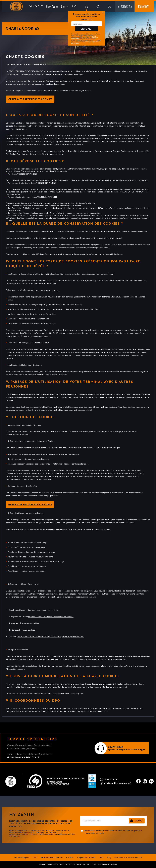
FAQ (74, 6)
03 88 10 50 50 (111, 779)
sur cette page (40, 542)
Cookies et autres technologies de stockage (39, 610)
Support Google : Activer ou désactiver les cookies (51, 617)
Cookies (70, 857)
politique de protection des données (86, 43)
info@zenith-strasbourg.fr (118, 783)
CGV (101, 857)
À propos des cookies (29, 623)
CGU (35, 857)
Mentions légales (22, 857)
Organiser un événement (125, 6)
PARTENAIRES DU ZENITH (144, 6)
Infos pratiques (52, 6)
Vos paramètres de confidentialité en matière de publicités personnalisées (51, 636)
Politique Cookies (27, 630)
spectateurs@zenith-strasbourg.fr (127, 749)
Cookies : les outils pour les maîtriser (42, 659)
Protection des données (52, 857)
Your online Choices (135, 666)
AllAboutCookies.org (15, 669)
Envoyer (86, 29)
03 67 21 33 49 (115, 747)
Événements (36, 6)
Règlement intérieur (86, 857)
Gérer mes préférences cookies (30, 99)
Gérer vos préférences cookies (30, 505)
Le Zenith (65, 6)
